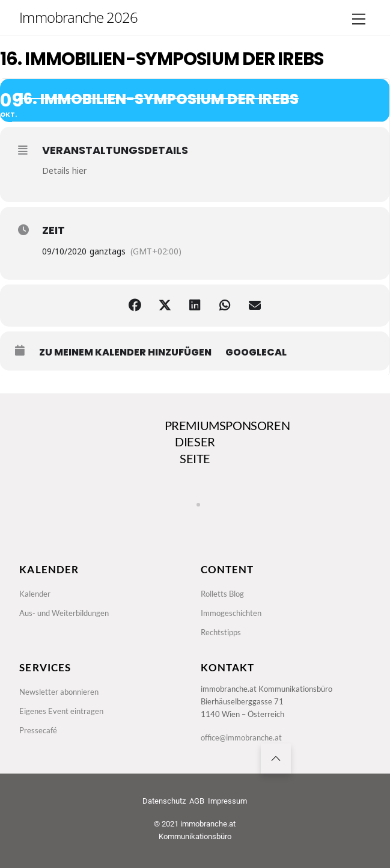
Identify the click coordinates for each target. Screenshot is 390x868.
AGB (197, 801)
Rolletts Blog (222, 594)
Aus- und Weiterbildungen (64, 613)
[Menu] (359, 20)
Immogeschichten (231, 613)
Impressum (227, 801)
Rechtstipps (221, 632)
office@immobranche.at (241, 737)
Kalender (35, 594)
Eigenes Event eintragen (61, 711)
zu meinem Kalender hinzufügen (125, 352)
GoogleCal (256, 352)
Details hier (64, 171)
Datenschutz (164, 801)
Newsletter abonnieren (59, 692)
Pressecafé (38, 730)
